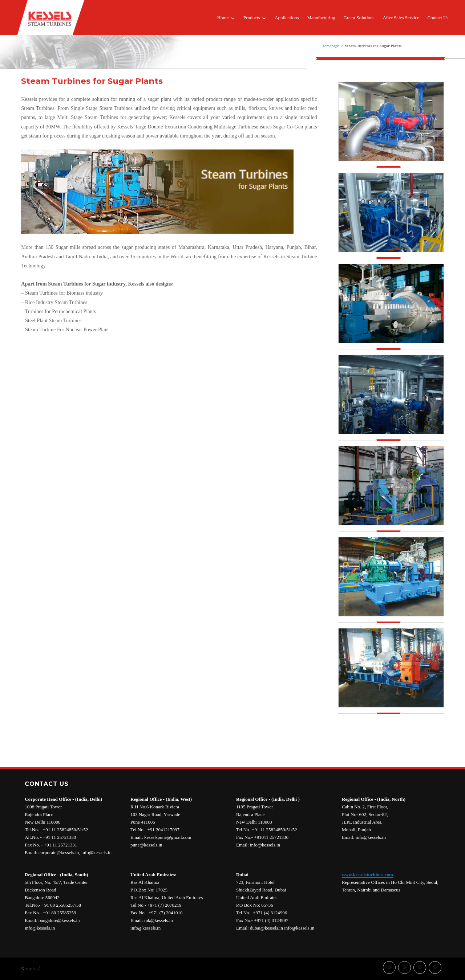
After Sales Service (401, 18)
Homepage (330, 46)
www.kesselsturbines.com (367, 875)
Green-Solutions (359, 18)
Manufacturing (321, 18)
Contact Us (438, 18)
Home (223, 18)
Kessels (28, 969)
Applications (287, 18)
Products (252, 18)
